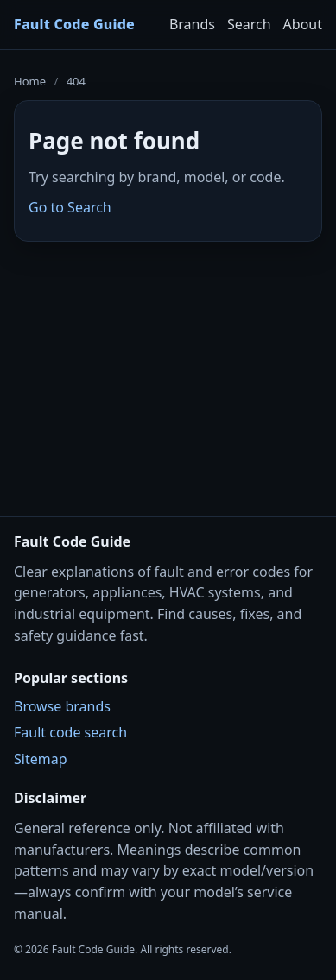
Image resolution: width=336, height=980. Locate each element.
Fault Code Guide (74, 24)
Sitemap (41, 759)
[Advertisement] (168, 368)
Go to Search (70, 207)
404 (76, 81)
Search (249, 24)
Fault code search (70, 732)
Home (30, 81)
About (303, 24)
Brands (192, 24)
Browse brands (62, 706)
